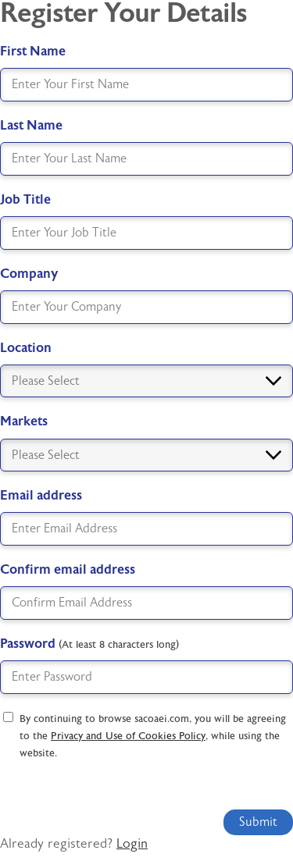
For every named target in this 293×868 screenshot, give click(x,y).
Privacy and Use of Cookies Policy (128, 736)
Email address (41, 495)
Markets (24, 421)
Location (26, 348)
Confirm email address (68, 569)
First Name (33, 51)
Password (89, 644)
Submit (258, 822)
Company (29, 274)
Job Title (25, 199)
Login (132, 844)
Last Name (31, 125)
